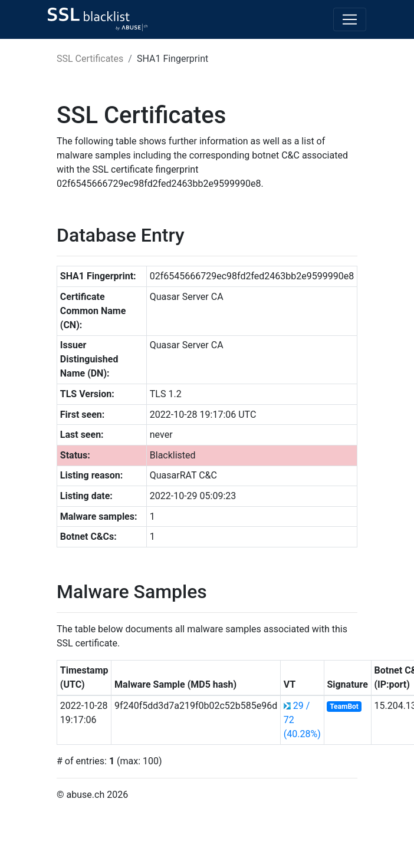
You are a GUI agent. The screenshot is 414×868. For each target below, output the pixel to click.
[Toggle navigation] (350, 19)
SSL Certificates (90, 59)
